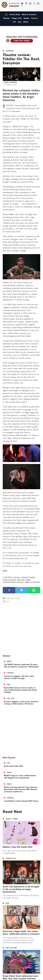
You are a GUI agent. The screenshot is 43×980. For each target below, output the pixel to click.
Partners (34, 18)
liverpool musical (9, 580)
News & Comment (29, 15)
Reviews (7, 18)
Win (15, 22)
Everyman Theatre (24, 580)
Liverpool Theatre (28, 577)
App (20, 22)
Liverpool (17, 577)
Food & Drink (15, 15)
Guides (26, 18)
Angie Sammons (10, 82)
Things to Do (17, 18)
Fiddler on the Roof (32, 582)
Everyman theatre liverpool (13, 582)
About (26, 22)
